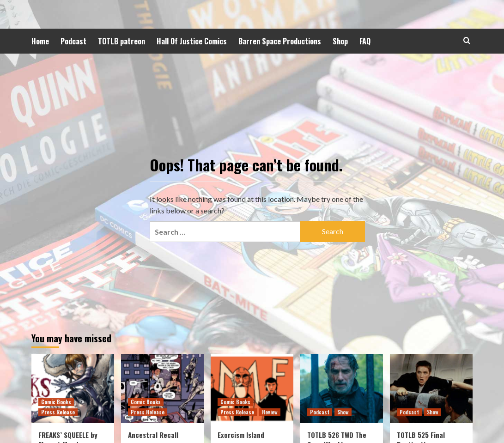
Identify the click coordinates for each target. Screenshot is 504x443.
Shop (340, 41)
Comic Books (56, 402)
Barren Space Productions (280, 41)
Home (40, 41)
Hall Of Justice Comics (192, 41)
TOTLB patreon (121, 41)
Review (270, 412)
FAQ (365, 41)
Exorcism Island (241, 435)
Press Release (58, 412)
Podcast (73, 41)
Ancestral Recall (153, 435)
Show (343, 412)
